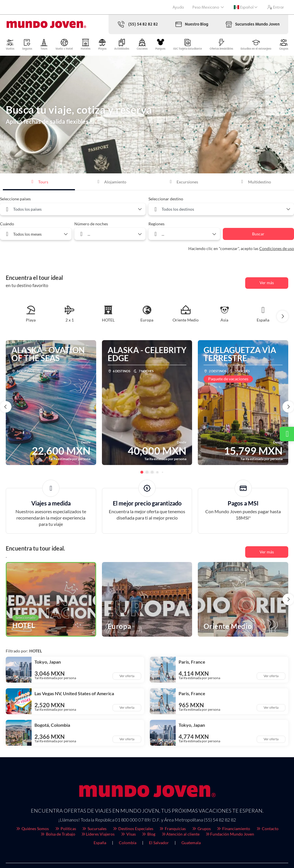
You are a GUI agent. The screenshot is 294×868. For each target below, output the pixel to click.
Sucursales (94, 829)
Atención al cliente (180, 834)
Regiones (156, 224)
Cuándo (7, 224)
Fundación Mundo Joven (230, 834)
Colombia (128, 843)
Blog (149, 834)
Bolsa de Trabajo (58, 834)
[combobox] (73, 209)
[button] (283, 316)
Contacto (267, 829)
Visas (128, 834)
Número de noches (91, 224)
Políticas (65, 829)
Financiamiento (233, 829)
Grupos (201, 829)
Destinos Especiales (133, 829)
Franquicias (173, 829)
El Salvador (159, 843)
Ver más (267, 283)
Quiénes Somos (32, 829)
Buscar (258, 234)
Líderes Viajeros (98, 834)
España (100, 843)
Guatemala (191, 843)
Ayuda (178, 7)
